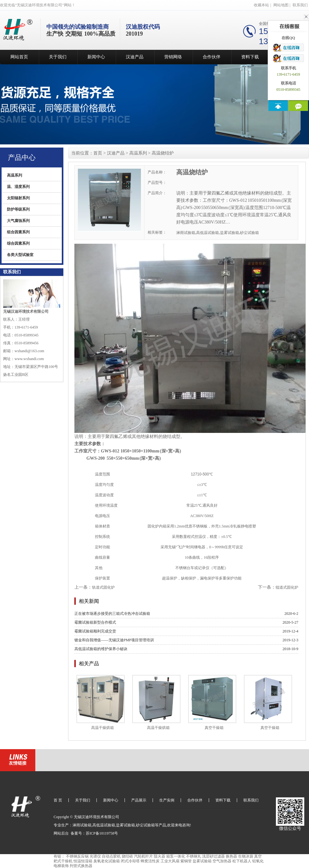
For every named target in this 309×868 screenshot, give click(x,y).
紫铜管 (186, 861)
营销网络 (173, 57)
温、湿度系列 (18, 187)
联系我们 (300, 5)
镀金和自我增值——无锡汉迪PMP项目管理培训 (114, 640)
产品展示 (139, 800)
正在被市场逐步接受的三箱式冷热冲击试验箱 (112, 614)
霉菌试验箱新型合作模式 (95, 622)
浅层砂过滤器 (213, 856)
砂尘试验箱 (249, 233)
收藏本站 (261, 5)
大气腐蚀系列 (18, 221)
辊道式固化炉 (287, 587)
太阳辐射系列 (18, 198)
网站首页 (19, 57)
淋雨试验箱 (186, 233)
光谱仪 (95, 856)
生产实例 (167, 800)
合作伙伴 (212, 57)
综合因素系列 (18, 243)
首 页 (58, 800)
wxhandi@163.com (29, 351)
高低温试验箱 (207, 233)
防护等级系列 (18, 209)
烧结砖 (127, 856)
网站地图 (281, 5)
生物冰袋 (246, 856)
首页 (98, 153)
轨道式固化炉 (103, 587)
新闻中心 (96, 57)
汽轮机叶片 (143, 856)
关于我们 (58, 57)
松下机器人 (242, 861)
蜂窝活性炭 (150, 861)
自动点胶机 (111, 856)
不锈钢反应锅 (77, 856)
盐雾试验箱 (230, 233)
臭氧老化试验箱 (107, 861)
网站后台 (61, 833)
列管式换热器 (81, 866)
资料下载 (250, 57)
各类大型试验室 (20, 255)
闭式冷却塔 (130, 861)
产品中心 (22, 157)
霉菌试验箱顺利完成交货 (95, 631)
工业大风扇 (170, 861)
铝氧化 (258, 861)
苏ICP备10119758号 (102, 833)
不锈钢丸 (194, 856)
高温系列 (15, 175)
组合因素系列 (18, 232)
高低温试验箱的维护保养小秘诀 (101, 649)
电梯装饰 (61, 866)
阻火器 (160, 856)
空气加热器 (222, 861)
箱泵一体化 (176, 856)
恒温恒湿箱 (83, 861)
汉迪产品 (135, 57)
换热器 (231, 856)
